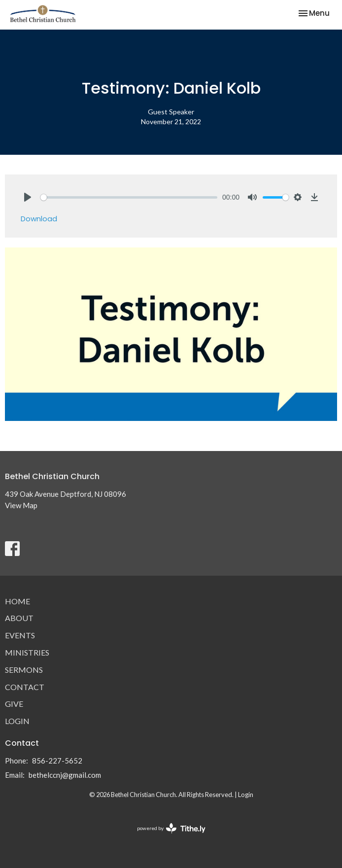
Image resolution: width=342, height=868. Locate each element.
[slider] (129, 197)
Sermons (24, 670)
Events (20, 635)
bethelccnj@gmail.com (65, 775)
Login (17, 721)
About (19, 618)
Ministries (27, 652)
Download (39, 219)
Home (17, 601)
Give (14, 704)
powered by (171, 828)
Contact (25, 687)
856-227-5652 (57, 761)
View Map (21, 505)
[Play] (28, 197)
